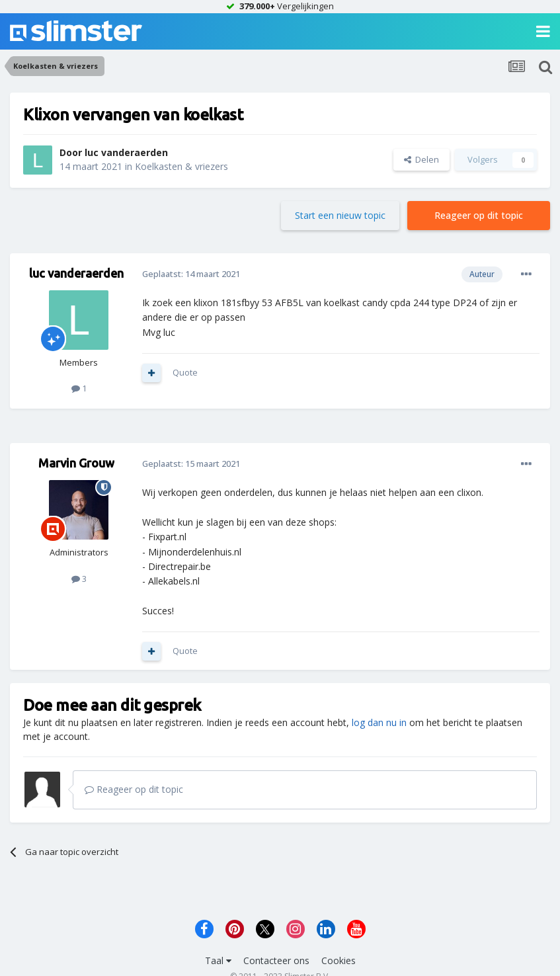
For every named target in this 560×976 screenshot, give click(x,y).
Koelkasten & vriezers (181, 166)
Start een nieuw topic (340, 215)
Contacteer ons (276, 960)
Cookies (339, 960)
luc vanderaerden (126, 152)
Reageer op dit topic (479, 215)
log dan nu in (379, 722)
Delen (421, 159)
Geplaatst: (191, 274)
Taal (218, 960)
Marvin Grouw (76, 463)
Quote (185, 372)
